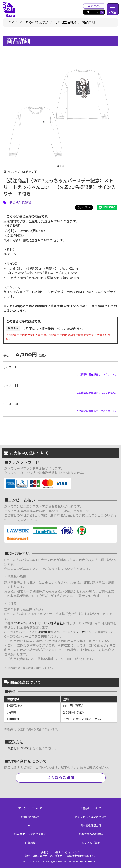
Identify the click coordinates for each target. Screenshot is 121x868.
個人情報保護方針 (91, 825)
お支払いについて (91, 808)
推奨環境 (30, 843)
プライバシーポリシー (79, 632)
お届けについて (18, 748)
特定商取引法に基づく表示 (30, 834)
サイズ (7, 367)
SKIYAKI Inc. (91, 861)
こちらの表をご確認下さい (82, 719)
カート (96, 12)
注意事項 (44, 632)
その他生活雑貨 (20, 203)
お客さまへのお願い (91, 834)
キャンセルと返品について (91, 817)
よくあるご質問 (61, 778)
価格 (6, 356)
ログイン (94, 6)
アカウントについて (30, 808)
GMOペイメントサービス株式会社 (38, 623)
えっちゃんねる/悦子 (20, 172)
